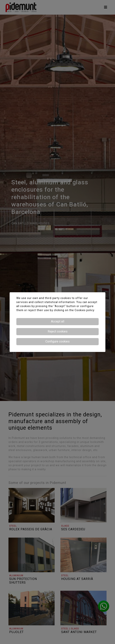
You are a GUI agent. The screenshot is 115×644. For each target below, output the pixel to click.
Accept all (58, 322)
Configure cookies (57, 342)
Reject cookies (58, 332)
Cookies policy (85, 310)
